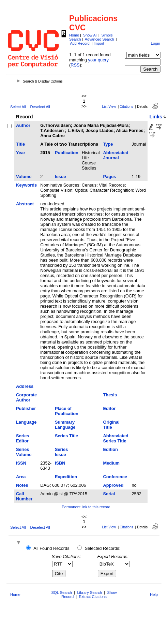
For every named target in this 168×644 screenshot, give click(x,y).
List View (109, 107)
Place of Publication (67, 411)
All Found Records (51, 548)
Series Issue (61, 452)
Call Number (24, 496)
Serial (109, 494)
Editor (110, 408)
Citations (126, 107)
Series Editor (22, 438)
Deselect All (40, 107)
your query (98, 60)
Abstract (25, 204)
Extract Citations (93, 597)
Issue (60, 177)
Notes (22, 485)
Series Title (66, 436)
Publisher (26, 408)
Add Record (80, 43)
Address (25, 386)
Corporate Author (26, 397)
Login (156, 43)
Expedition (66, 477)
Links (156, 117)
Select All (18, 107)
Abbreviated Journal (116, 155)
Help (154, 595)
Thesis (110, 395)
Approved (113, 485)
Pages (110, 177)
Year (21, 153)
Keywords (26, 185)
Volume (24, 177)
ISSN (21, 463)
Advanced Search (100, 39)
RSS (75, 65)
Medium (111, 463)
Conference (115, 477)
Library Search (89, 592)
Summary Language (65, 425)
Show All (90, 35)
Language (26, 422)
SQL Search (62, 592)
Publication (67, 153)
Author (23, 125)
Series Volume (24, 452)
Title (20, 144)
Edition (111, 449)
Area (21, 477)
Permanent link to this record (86, 507)
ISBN (60, 463)
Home (74, 35)
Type (108, 144)
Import (99, 43)
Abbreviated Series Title (116, 438)
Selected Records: (103, 548)
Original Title (111, 425)
